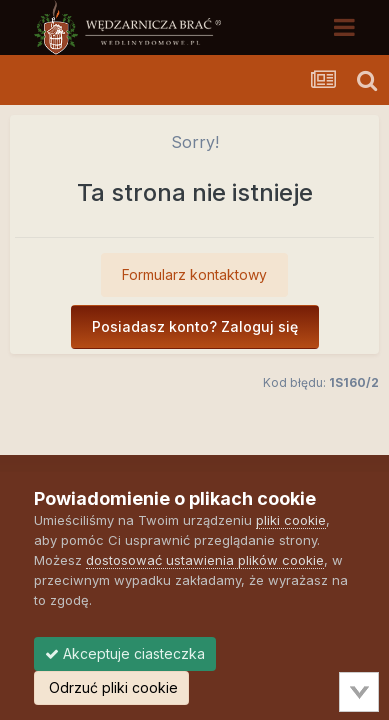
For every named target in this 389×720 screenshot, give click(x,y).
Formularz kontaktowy (194, 274)
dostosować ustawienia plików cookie (205, 560)
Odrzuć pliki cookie (111, 687)
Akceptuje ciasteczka (125, 653)
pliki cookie (291, 520)
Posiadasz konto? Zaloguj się (195, 326)
